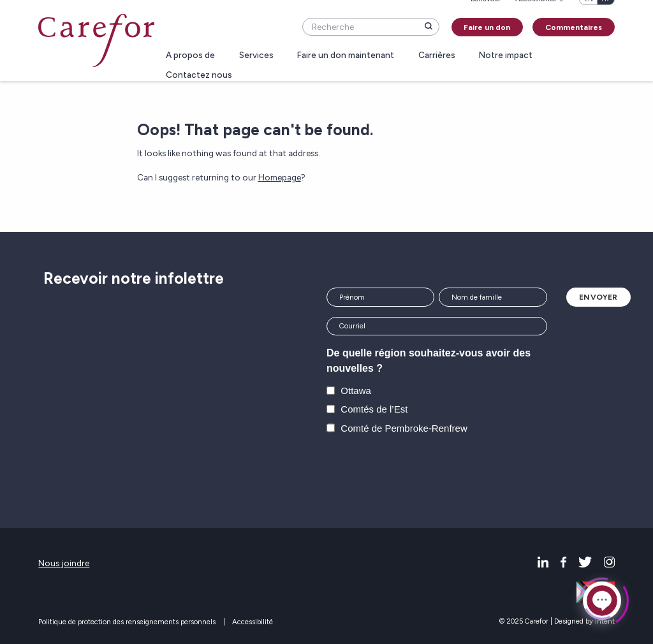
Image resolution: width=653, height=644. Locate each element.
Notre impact (506, 55)
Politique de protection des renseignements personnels (127, 622)
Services (256, 55)
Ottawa (356, 391)
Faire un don (487, 27)
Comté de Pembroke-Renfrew (404, 428)
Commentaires (574, 27)
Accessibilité (253, 622)
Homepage (280, 177)
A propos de (190, 55)
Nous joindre (64, 563)
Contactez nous (199, 75)
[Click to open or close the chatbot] (602, 600)
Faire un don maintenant (346, 55)
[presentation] (423, 472)
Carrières (437, 55)
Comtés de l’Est (374, 409)
